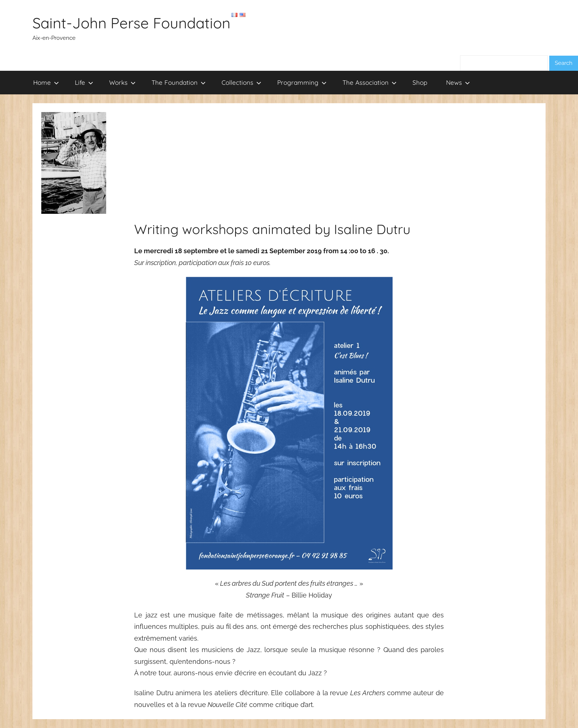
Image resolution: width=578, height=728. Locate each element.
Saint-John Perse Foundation (131, 23)
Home (46, 82)
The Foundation (179, 82)
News (458, 82)
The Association (370, 82)
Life (84, 82)
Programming (302, 82)
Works (122, 82)
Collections (241, 82)
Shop (420, 82)
